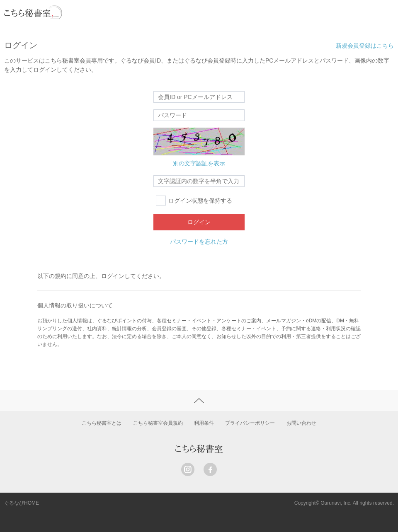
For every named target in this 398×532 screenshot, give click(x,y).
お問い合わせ (301, 423)
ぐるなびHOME (22, 503)
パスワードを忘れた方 (199, 242)
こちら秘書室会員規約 (158, 423)
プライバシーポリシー (250, 423)
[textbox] (199, 181)
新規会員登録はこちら (365, 46)
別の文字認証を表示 (199, 163)
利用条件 (204, 423)
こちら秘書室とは (102, 423)
